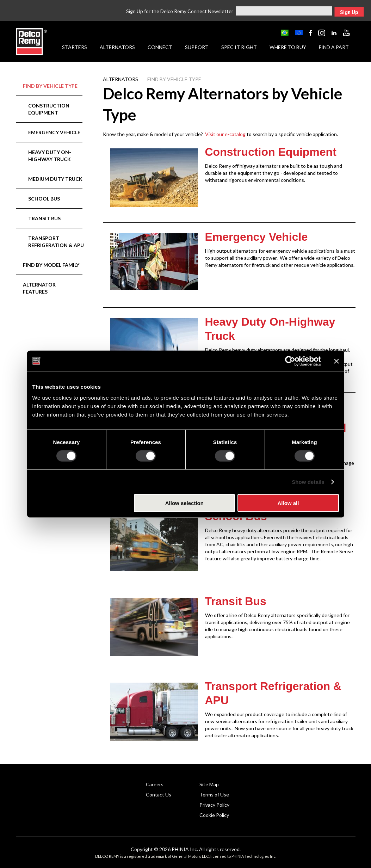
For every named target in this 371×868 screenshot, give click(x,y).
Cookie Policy (214, 815)
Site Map (209, 784)
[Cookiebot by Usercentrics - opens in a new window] (290, 361)
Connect (160, 47)
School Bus (44, 199)
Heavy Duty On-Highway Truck (50, 156)
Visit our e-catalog (225, 134)
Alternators (117, 47)
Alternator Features (39, 288)
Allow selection (184, 503)
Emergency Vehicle (54, 132)
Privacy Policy (214, 805)
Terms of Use (214, 795)
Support (197, 47)
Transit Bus (44, 218)
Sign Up (349, 12)
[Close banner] (336, 361)
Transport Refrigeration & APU (56, 242)
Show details (308, 482)
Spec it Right (239, 47)
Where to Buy (288, 47)
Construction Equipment (49, 109)
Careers (155, 784)
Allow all (288, 503)
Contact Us (159, 795)
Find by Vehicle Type (50, 86)
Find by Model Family (51, 265)
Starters (75, 47)
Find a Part (334, 47)
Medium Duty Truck (55, 179)
